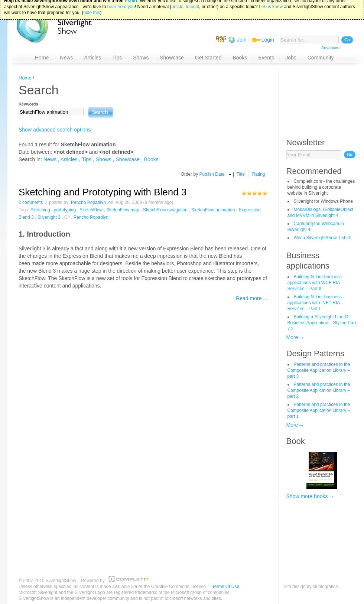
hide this (92, 4)
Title (241, 174)
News (50, 159)
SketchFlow (91, 210)
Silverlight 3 (49, 217)
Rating (259, 174)
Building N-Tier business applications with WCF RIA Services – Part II (315, 283)
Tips (87, 159)
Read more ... (252, 298)
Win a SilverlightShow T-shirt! (323, 238)
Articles (69, 159)
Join (242, 40)
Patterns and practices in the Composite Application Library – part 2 (319, 390)
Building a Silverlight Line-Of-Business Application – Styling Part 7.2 (322, 323)
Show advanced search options (55, 130)
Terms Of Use (226, 587)
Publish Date (212, 174)
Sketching (40, 210)
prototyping (65, 210)
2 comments (31, 202)
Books (151, 159)
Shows (104, 159)
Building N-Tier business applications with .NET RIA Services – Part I (315, 303)
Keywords (28, 104)
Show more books (307, 496)
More (292, 337)
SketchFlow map (123, 210)
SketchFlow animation (213, 210)
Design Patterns (316, 353)
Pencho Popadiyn (88, 202)
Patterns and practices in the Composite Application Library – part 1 (319, 410)
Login (268, 40)
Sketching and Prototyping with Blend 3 (103, 192)
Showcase (128, 159)
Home (25, 78)
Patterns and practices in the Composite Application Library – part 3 (319, 370)
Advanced (330, 48)
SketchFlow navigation (165, 210)
